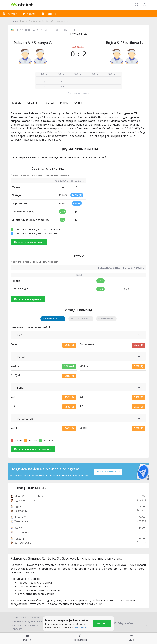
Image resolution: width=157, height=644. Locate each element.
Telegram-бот (123, 623)
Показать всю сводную (29, 242)
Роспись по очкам (79, 93)
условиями (81, 627)
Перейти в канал (108, 472)
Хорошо (102, 623)
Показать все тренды (28, 299)
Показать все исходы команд (33, 449)
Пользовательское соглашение (28, 625)
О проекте (16, 629)
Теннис (14, 21)
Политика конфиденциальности (29, 621)
